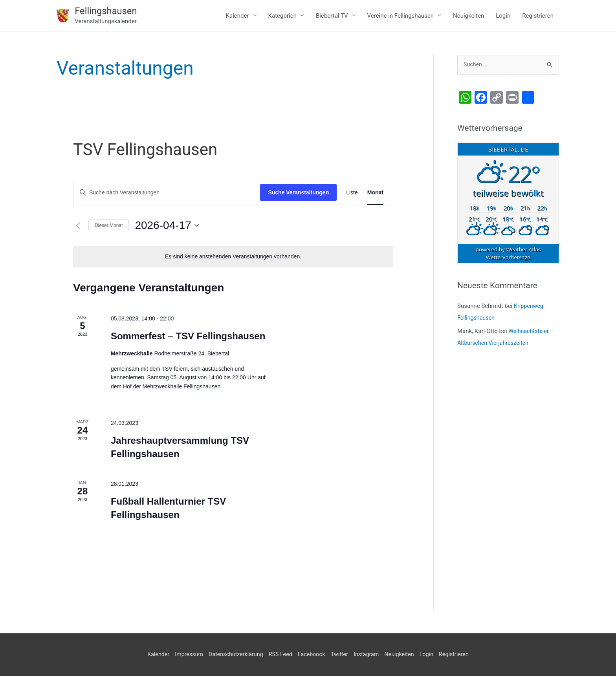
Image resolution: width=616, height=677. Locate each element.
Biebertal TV (332, 16)
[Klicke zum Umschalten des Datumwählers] (167, 227)
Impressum (182, 655)
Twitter (341, 655)
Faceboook (312, 655)
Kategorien (282, 16)
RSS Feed (279, 655)
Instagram (370, 655)
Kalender (237, 16)
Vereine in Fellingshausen (401, 16)
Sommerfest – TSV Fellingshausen (188, 337)
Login (503, 16)
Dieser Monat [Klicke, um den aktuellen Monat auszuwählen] (109, 227)
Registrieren (538, 16)
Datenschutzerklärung (232, 655)
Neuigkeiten (468, 16)
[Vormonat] (78, 227)
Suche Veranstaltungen (298, 194)
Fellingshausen (108, 12)
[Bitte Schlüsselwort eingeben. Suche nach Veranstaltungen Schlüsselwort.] (167, 194)
